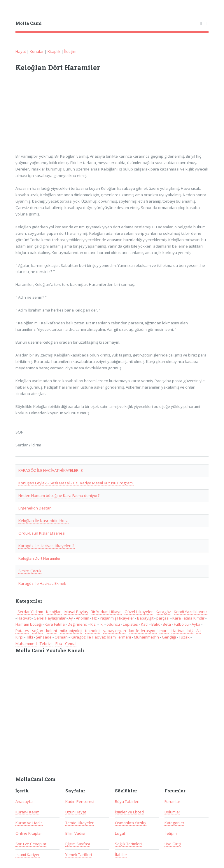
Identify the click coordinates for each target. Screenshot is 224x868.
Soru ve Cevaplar (31, 844)
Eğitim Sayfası (78, 844)
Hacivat (24, 618)
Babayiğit (145, 618)
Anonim (83, 618)
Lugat (120, 833)
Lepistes (130, 624)
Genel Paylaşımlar (50, 618)
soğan (38, 631)
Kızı (93, 624)
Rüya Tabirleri (127, 801)
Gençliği (169, 637)
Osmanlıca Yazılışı (131, 823)
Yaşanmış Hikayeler (117, 618)
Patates (22, 631)
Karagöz (163, 612)
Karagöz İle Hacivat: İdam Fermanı (101, 637)
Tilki (30, 637)
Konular (37, 51)
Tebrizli (46, 643)
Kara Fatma (55, 624)
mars (164, 631)
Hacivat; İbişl (182, 631)
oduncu (113, 624)
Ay (71, 618)
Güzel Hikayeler (139, 612)
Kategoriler (174, 823)
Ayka (196, 624)
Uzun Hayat (76, 812)
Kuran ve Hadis (29, 823)
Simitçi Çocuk (30, 571)
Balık (156, 624)
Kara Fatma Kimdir (188, 618)
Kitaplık (54, 51)
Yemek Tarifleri (79, 855)
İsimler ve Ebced (129, 812)
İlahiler (121, 855)
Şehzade (44, 637)
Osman (61, 637)
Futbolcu (181, 624)
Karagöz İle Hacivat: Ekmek (42, 583)
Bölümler (172, 812)
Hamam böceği (29, 624)
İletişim (70, 51)
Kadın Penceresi (80, 801)
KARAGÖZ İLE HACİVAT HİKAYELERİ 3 (51, 470)
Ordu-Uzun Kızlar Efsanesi (42, 533)
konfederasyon (143, 631)
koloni (51, 631)
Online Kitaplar (29, 833)
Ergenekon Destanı (35, 508)
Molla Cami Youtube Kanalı (50, 650)
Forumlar (172, 801)
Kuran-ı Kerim (27, 812)
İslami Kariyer (28, 855)
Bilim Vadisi (75, 833)
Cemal (71, 643)
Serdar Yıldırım (30, 612)
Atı (198, 631)
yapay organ (115, 631)
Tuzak (184, 637)
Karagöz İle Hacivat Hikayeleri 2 (47, 546)
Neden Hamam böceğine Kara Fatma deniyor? (59, 495)
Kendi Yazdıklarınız (191, 612)
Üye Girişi (173, 844)
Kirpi (19, 637)
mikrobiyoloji (71, 631)
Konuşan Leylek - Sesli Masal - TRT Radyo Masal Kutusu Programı (76, 483)
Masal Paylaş (76, 612)
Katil (145, 624)
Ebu (59, 643)
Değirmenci (78, 624)
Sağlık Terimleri (128, 844)
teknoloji (93, 631)
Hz (94, 618)
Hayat (21, 51)
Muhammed (26, 643)
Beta (167, 624)
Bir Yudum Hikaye (106, 612)
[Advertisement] (92, 116)
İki (101, 624)
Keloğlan (54, 612)
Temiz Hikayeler (79, 823)
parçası (163, 618)
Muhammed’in (146, 637)
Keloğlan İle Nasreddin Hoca (43, 521)
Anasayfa (24, 801)
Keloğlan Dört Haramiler (40, 558)
